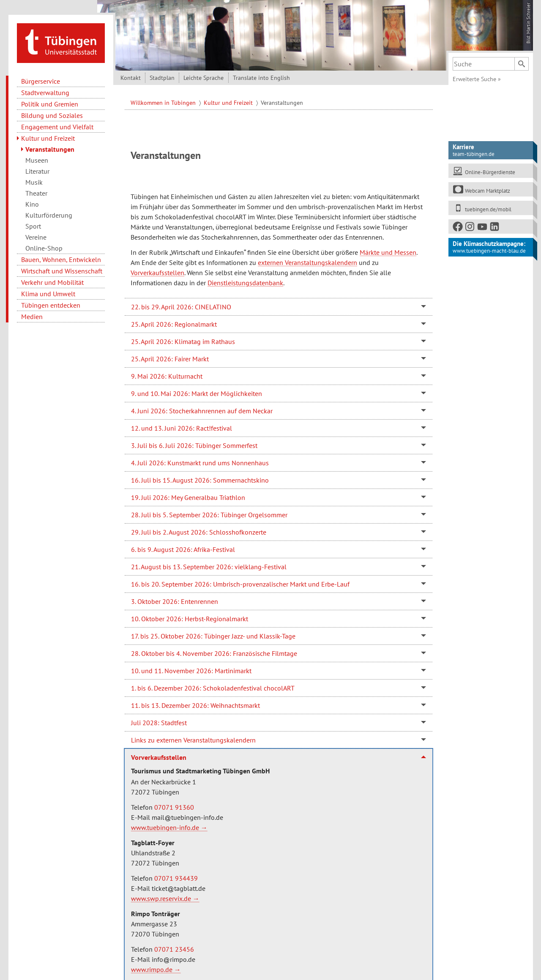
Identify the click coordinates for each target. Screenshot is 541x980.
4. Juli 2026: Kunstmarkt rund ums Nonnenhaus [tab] (200, 461)
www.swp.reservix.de (161, 896)
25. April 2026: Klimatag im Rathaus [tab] (183, 339)
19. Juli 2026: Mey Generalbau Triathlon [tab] (188, 495)
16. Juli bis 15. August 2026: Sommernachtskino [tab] (200, 478)
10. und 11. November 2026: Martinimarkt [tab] (191, 669)
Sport (33, 224)
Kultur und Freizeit (48, 136)
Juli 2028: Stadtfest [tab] (159, 721)
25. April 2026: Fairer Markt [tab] (170, 357)
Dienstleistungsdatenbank (245, 281)
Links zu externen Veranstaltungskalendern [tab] (193, 738)
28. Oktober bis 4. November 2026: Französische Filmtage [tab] (214, 651)
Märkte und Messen (388, 250)
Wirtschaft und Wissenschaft (62, 269)
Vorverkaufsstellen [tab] (159, 755)
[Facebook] (458, 226)
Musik (34, 180)
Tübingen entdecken (51, 303)
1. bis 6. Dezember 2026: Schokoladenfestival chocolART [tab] (213, 686)
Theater (36, 191)
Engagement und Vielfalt (57, 125)
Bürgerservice (41, 79)
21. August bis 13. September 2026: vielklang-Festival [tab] (209, 565)
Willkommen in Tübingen (164, 101)
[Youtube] (483, 226)
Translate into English (261, 76)
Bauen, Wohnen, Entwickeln (61, 257)
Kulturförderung (49, 213)
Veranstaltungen (50, 147)
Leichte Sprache (204, 76)
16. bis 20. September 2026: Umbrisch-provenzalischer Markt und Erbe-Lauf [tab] (240, 582)
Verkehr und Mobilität (52, 280)
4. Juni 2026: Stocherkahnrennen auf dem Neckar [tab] (202, 409)
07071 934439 (176, 876)
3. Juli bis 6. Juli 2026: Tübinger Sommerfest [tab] (194, 443)
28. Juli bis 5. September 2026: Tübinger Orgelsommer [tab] (209, 513)
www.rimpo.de (152, 967)
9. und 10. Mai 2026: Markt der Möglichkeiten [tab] (197, 391)
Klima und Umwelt (48, 292)
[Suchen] (522, 62)
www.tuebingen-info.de (165, 825)
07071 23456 (174, 947)
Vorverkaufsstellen (157, 270)
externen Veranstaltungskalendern (307, 260)
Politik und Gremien (50, 102)
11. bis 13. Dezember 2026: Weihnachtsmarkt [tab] (195, 703)
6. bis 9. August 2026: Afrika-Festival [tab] (183, 547)
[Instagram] (470, 226)
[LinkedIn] (495, 226)
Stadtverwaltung (45, 90)
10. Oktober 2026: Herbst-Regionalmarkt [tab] (190, 617)
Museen (37, 158)
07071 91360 (174, 805)
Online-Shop (44, 246)
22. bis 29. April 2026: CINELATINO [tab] (181, 305)
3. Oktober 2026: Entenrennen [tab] (175, 599)
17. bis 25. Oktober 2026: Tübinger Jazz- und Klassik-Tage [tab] (213, 634)
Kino (32, 202)
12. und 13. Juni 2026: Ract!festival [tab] (182, 426)
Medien (32, 314)
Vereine (36, 235)
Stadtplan (162, 76)
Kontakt (131, 76)
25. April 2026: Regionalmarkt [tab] (174, 322)
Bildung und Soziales (52, 113)
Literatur (37, 169)
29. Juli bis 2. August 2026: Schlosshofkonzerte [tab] (199, 530)
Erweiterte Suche (477, 77)
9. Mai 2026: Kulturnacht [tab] (167, 374)
